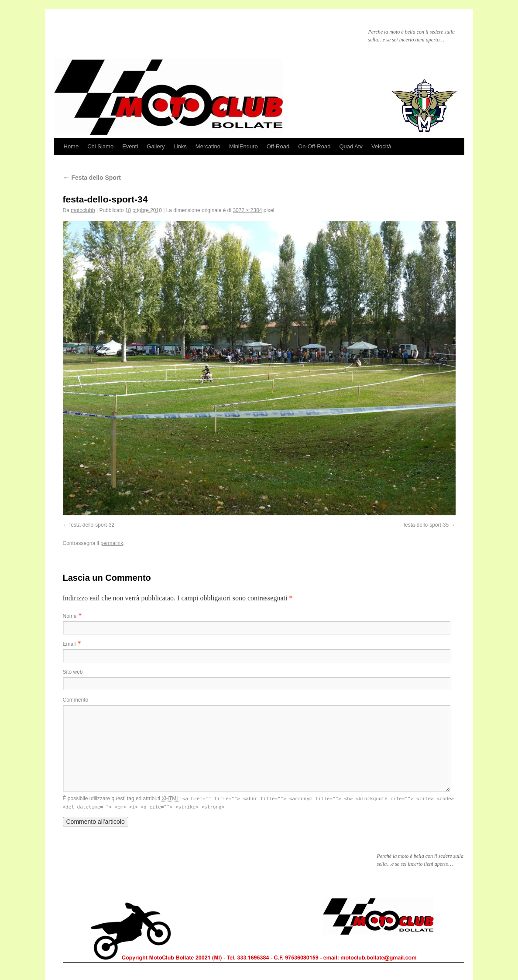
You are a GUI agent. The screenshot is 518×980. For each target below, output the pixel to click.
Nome (70, 616)
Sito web (73, 672)
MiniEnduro (244, 146)
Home (71, 146)
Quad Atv (351, 146)
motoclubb (83, 210)
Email (69, 644)
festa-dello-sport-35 (426, 525)
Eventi (130, 146)
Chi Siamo (100, 146)
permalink (112, 543)
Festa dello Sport (92, 178)
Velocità (381, 146)
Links (180, 146)
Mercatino (208, 146)
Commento (76, 700)
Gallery (156, 146)
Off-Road (278, 146)
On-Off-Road (314, 146)
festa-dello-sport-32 (92, 525)
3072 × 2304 (247, 210)
